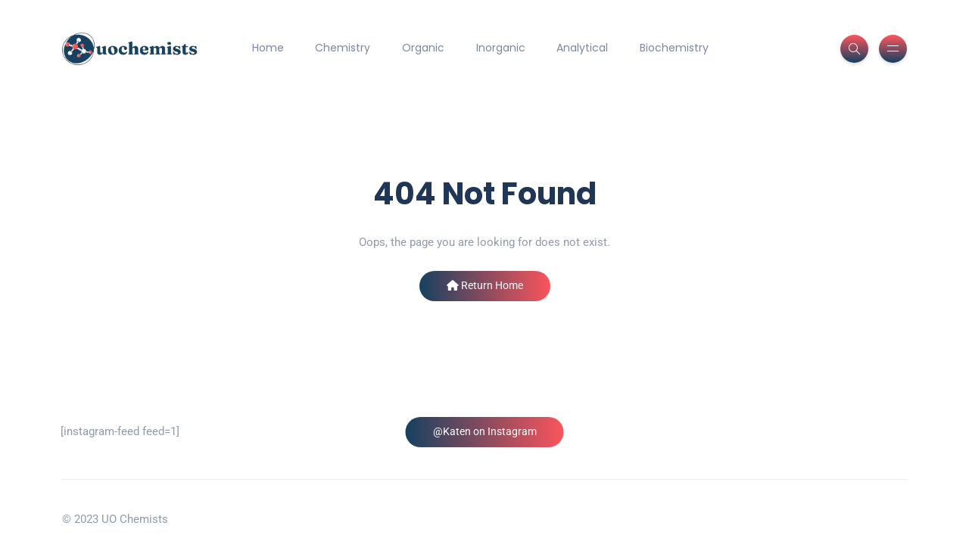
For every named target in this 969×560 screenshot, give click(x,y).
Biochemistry (674, 48)
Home (268, 48)
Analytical (582, 48)
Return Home (485, 285)
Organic (423, 48)
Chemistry (343, 48)
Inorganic (501, 48)
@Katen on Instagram (485, 431)
